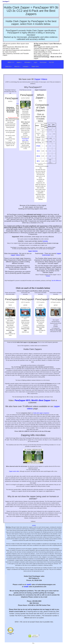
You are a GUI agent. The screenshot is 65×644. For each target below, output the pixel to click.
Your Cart (51, 62)
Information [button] (28, 62)
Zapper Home (35, 66)
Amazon (48, 276)
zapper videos (16, 255)
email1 (29, 585)
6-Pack (38, 146)
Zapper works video (14, 471)
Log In (35, 62)
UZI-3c (38, 156)
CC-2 (38, 151)
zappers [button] (19, 62)
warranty (45, 241)
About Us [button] (17, 66)
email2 (26, 587)
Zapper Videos (41, 79)
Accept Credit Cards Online (11, 634)
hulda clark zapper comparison (41, 413)
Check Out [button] (9, 66)
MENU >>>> (11, 62)
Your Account (43, 62)
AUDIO (34, 525)
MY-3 (38, 161)
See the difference (56, 281)
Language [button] (26, 66)
